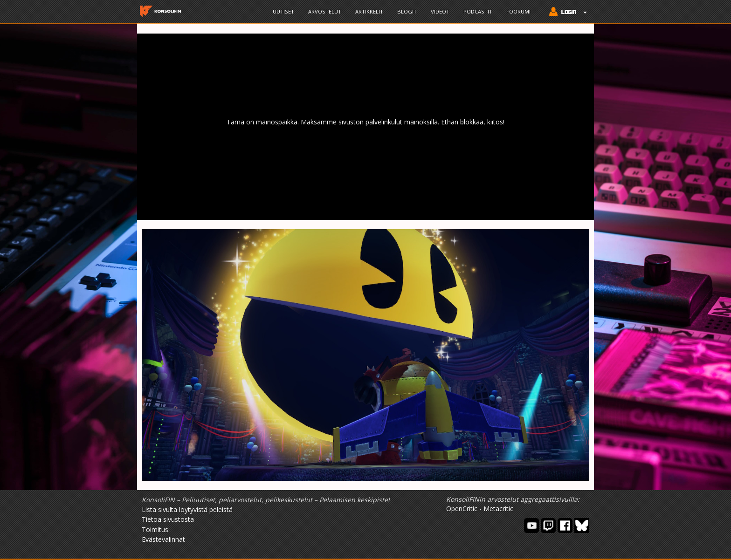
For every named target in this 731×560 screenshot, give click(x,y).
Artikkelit (369, 11)
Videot (440, 11)
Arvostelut (325, 11)
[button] (566, 13)
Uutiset (283, 11)
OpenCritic (462, 509)
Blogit (407, 11)
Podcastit (478, 11)
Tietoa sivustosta (168, 519)
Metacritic (498, 509)
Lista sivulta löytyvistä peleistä (187, 509)
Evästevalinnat (163, 539)
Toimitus (155, 529)
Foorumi (518, 11)
